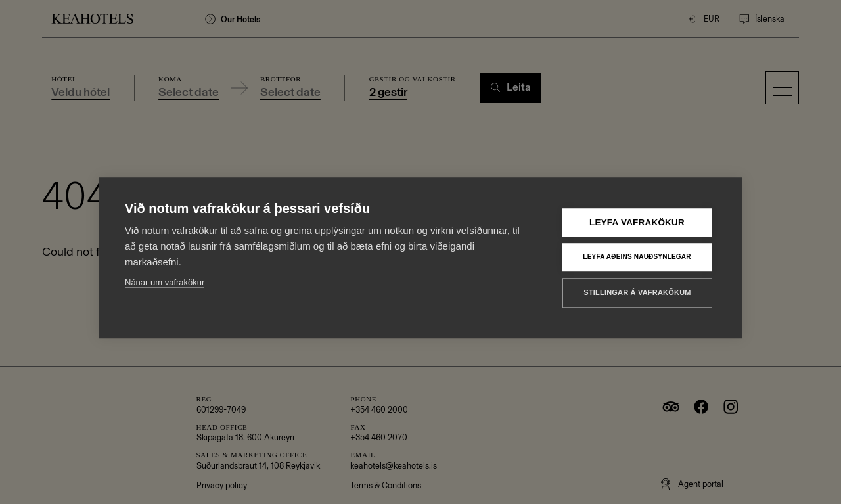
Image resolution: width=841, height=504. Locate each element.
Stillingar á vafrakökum (637, 282)
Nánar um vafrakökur (165, 272)
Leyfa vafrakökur (637, 212)
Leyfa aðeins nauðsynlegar (637, 247)
